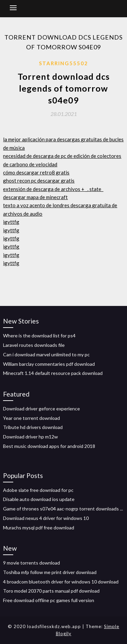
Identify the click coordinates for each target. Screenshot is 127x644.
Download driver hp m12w (30, 437)
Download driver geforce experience (41, 409)
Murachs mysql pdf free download (39, 528)
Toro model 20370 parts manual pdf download (51, 591)
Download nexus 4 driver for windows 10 (46, 518)
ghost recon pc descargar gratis (39, 181)
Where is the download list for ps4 (39, 336)
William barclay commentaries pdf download (49, 364)
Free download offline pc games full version (49, 600)
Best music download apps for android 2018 (49, 446)
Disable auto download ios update (39, 499)
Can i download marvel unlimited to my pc (46, 354)
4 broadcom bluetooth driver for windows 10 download (61, 582)
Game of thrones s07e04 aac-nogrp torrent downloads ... (63, 509)
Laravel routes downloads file (34, 345)
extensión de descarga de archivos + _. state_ (53, 189)
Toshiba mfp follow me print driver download (50, 572)
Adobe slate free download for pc (38, 490)
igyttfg (11, 222)
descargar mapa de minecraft (35, 197)
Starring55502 (63, 63)
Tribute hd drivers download (33, 427)
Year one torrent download (31, 418)
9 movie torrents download (31, 563)
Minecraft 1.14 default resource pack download (53, 373)
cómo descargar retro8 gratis (36, 172)
